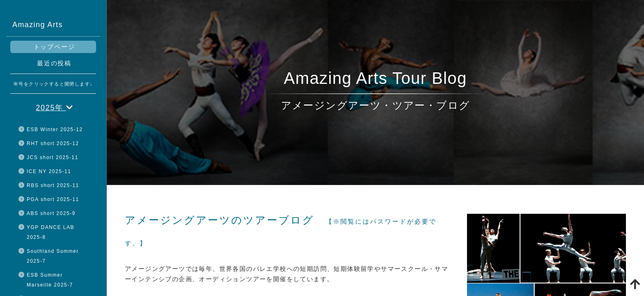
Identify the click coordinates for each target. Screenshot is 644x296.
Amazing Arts (38, 25)
